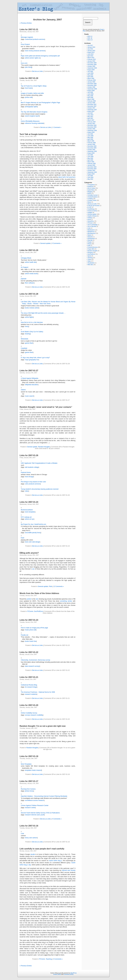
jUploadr (24, 279)
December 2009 (92, 63)
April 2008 (90, 98)
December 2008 (92, 84)
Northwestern (91, 239)
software (31, 283)
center (33, 808)
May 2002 (90, 179)
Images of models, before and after (32, 93)
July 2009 (90, 72)
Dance (89, 202)
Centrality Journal (92, 195)
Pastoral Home (26, 472)
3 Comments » (57, 243)
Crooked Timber (92, 200)
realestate (41, 123)
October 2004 (91, 170)
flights (31, 317)
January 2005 (91, 165)
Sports (89, 256)
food (26, 88)
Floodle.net (24, 635)
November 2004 (92, 169)
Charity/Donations (92, 197)
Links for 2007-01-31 (29, 29)
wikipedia (28, 385)
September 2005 (92, 151)
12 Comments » (59, 586)
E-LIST (89, 207)
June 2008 (90, 94)
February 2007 (92, 122)
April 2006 (90, 139)
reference (28, 123)
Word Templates (26, 764)
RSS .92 (90, 38)
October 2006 (91, 129)
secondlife (28, 533)
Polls (50, 586)
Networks (90, 237)
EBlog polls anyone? (29, 553)
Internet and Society (69, 870)
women (32, 58)
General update (45, 243)
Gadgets (90, 213)
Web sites (90, 265)
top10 (37, 116)
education (35, 385)
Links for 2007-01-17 (29, 781)
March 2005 (91, 162)
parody (34, 533)
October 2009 (91, 66)
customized (29, 39)
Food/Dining (91, 209)
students (31, 467)
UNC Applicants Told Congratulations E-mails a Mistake (39, 463)
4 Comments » (57, 819)
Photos (89, 244)
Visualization (91, 263)
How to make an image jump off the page (34, 628)
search (32, 396)
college (36, 467)
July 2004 (90, 176)
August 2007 (91, 111)
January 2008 (91, 103)
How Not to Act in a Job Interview (32, 322)
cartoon (35, 838)
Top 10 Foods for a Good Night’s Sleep (34, 86)
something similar (66, 601)
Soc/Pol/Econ (39, 611)
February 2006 (92, 143)
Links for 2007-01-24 (29, 502)
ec (39, 58)
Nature (89, 235)
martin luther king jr (55, 861)
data (26, 666)
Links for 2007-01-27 (29, 371)
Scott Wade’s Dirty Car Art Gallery (32, 332)
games (27, 343)
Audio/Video (91, 190)
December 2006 (92, 125)
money (31, 51)
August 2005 (91, 153)
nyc (33, 519)
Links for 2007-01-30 (29, 78)
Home (89, 219)
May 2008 (90, 96)
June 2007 (90, 115)
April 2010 (90, 56)
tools (26, 51)
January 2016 (91, 47)
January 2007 (91, 124)
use (33, 569)
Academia (90, 186)
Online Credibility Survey (29, 713)
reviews (32, 308)
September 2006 (92, 131)
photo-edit (33, 630)
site (37, 599)
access (36, 800)
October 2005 (91, 150)
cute (30, 838)
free (35, 641)
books (36, 274)
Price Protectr (25, 44)
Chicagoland (91, 185)
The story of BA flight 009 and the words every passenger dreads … (43, 313)
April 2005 (90, 160)
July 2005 (90, 155)
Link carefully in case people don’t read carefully (42, 849)
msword (39, 770)
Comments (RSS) (69, 974)
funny (27, 326)
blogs (35, 687)
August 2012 (91, 52)
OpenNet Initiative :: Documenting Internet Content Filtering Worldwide (44, 796)
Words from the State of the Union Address (39, 593)
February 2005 (92, 164)
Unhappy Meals (26, 258)
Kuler (23, 538)
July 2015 (90, 49)
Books (89, 193)
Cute (22, 834)
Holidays (90, 218)
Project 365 (91, 249)
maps (27, 360)
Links (89, 228)
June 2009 (90, 73)
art (30, 519)
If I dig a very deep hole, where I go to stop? (35, 358)
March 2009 (91, 78)
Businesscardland (27, 510)
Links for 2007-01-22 (29, 652)
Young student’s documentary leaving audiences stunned (40, 489)
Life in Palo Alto (92, 226)
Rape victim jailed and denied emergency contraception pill (40, 56)
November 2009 (92, 65)
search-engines (30, 116)
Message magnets (27, 37)
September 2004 (92, 172)
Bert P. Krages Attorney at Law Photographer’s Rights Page (40, 103)
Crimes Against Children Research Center (35, 805)
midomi (23, 390)
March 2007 (91, 120)
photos (27, 97)
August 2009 (91, 70)
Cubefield (24, 348)
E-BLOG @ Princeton (94, 206)
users (38, 815)
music (27, 396)
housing (34, 123)
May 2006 (90, 137)
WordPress (74, 973)
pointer (29, 599)
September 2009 (92, 68)
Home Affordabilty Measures (30, 121)
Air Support (25, 267)
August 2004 (91, 174)
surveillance (29, 800)
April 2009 (90, 77)
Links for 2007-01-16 (29, 826)
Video (89, 261)
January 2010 (91, 61)
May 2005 (90, 158)
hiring (30, 67)
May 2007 (90, 117)
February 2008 (92, 101)
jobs (26, 67)
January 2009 (91, 82)
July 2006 (90, 134)
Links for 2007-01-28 (29, 294)
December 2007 (92, 104)
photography (29, 107)
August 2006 (91, 132)
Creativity (90, 199)
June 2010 (90, 54)
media (31, 274)
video (27, 491)
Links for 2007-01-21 (29, 677)
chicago (31, 477)
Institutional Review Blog (29, 685)
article (27, 58)
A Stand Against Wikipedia (30, 378)
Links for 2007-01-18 (29, 756)
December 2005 (92, 146)
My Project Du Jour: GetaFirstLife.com (33, 524)
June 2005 (90, 157)
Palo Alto (90, 240)
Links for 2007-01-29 (29, 250)
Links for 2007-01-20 (29, 705)
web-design (36, 542)
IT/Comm (30, 611)
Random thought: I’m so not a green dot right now (43, 726)
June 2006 (90, 136)
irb (26, 687)
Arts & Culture (91, 188)
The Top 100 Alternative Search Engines (34, 112)
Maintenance (91, 230)
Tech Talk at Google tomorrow (33, 134)
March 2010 (91, 58)
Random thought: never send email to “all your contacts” (46, 407)
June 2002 (90, 177)
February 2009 (92, 80)
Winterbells (24, 339)
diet (35, 262)
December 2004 (92, 167)
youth (42, 815)
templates (32, 512)
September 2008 (92, 89)
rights (36, 58)
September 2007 (92, 110)
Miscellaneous (91, 233)
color (27, 484)
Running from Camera (28, 789)
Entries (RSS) (57, 974)
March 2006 (91, 141)
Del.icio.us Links (37, 71)
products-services (39, 39)
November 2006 (92, 127)
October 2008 (91, 87)
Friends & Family (92, 211)
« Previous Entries (26, 23)
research (31, 666)
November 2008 (92, 85)
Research (90, 252)
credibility (40, 715)
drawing (28, 334)
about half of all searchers (67, 177)
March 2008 (91, 99)
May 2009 (90, 75)
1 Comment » (57, 127)
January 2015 (91, 51)
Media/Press (91, 232)
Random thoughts (44, 447)
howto (30, 88)
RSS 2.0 (90, 36)
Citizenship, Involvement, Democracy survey (35, 660)
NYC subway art (26, 517)
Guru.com (24, 63)
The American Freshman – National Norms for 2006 (38, 692)
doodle (33, 854)
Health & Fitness (92, 216)
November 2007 (92, 106)
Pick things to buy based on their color (33, 482)
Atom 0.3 (90, 40)
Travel (89, 259)
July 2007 (90, 113)
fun (38, 360)
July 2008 (90, 92)
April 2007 (90, 118)
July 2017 (90, 45)
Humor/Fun (91, 221)
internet (34, 815)
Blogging (90, 192)
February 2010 (92, 59)
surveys (37, 666)
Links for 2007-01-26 (29, 455)
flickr (26, 283)
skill (26, 467)
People (89, 242)
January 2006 (91, 144)
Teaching (49, 959)
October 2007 (91, 108)
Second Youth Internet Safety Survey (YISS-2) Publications (40, 813)
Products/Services (93, 247)
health (31, 262)
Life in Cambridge (92, 225)
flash (31, 343)
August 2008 (91, 91)
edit (31, 97)
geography (33, 360)
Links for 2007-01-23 (29, 620)
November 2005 (92, 148)
